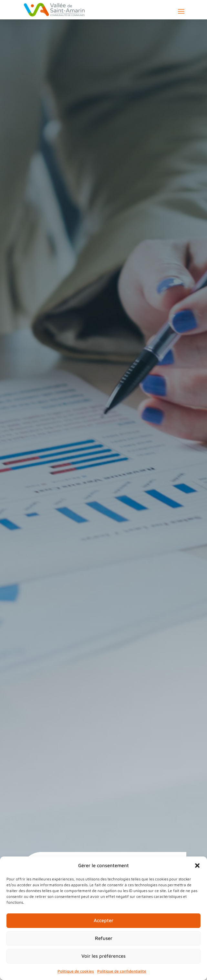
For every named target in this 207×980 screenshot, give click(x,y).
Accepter (103, 920)
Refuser (104, 938)
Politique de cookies (76, 971)
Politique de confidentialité (122, 971)
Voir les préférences (103, 956)
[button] (197, 866)
